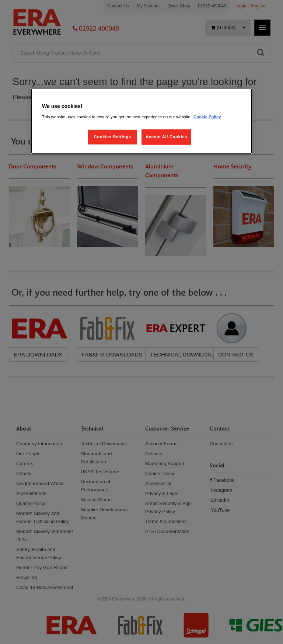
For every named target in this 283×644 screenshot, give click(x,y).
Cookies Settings (112, 136)
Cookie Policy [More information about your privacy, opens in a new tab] (207, 116)
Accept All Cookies (166, 136)
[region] (141, 121)
